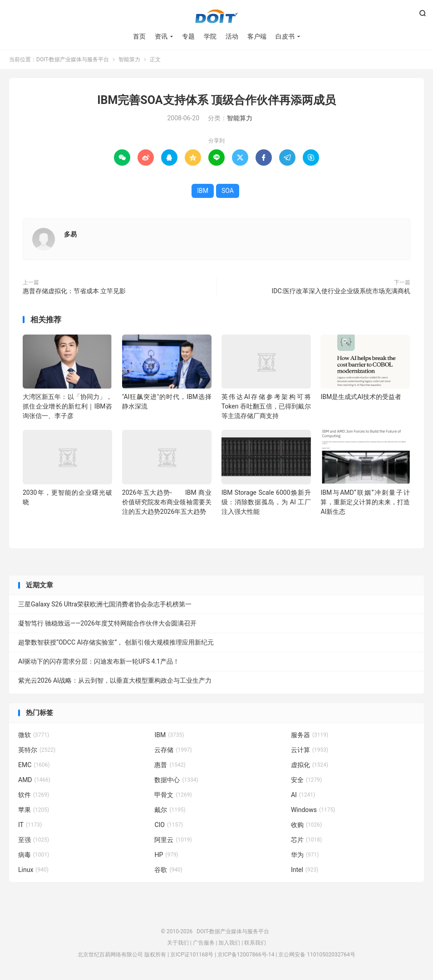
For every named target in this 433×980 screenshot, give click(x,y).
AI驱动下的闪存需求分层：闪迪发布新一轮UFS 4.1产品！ (99, 661)
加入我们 (229, 943)
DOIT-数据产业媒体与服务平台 (216, 16)
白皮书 (285, 36)
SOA (228, 191)
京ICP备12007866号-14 (246, 955)
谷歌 (168, 870)
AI (303, 795)
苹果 (34, 810)
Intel (305, 870)
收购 (306, 825)
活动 (232, 36)
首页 (139, 36)
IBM (203, 191)
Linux (33, 870)
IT (30, 825)
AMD (34, 780)
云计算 (310, 750)
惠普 (170, 765)
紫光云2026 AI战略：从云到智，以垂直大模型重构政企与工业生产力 (115, 680)
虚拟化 (310, 765)
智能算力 (129, 59)
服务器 (310, 735)
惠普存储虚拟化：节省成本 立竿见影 (74, 291)
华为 (305, 855)
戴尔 (170, 810)
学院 (210, 36)
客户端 (257, 36)
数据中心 (176, 780)
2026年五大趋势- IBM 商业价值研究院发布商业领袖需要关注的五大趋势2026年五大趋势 (167, 502)
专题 (188, 36)
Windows (313, 810)
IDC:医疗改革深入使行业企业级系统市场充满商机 (341, 291)
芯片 (306, 840)
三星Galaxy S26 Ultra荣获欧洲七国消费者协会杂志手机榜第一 (105, 604)
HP (166, 855)
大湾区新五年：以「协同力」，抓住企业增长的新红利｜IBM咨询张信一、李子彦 (67, 406)
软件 (34, 795)
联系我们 (255, 943)
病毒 (34, 855)
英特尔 (37, 750)
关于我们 (178, 943)
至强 (34, 840)
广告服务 (204, 943)
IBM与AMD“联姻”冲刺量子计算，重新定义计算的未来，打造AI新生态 (365, 502)
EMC (34, 765)
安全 (306, 780)
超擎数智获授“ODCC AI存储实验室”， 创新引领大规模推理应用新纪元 (116, 642)
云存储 (173, 750)
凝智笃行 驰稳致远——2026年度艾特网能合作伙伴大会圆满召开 (107, 623)
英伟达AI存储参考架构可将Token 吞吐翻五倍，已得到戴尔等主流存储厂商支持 (266, 406)
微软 (34, 735)
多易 (70, 234)
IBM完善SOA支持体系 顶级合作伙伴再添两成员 (216, 100)
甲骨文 (173, 795)
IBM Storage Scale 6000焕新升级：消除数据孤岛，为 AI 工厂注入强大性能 (266, 502)
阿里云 (173, 840)
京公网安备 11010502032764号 (317, 955)
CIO (169, 825)
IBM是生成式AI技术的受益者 (361, 397)
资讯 (161, 36)
